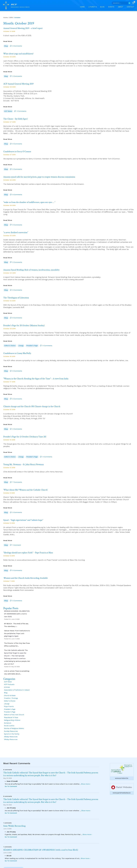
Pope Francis (9, 709)
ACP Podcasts (9, 687)
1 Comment (17, 548)
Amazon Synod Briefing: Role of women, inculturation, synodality (40, 271)
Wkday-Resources (11, 739)
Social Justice (9, 729)
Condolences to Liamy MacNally (21, 355)
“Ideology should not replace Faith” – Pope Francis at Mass (36, 555)
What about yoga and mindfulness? (23, 54)
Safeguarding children (12, 723)
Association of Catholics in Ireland (17, 693)
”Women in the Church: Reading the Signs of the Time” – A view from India (46, 380)
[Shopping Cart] (133, 3)
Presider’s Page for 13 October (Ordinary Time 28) (31, 439)
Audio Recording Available (32, 581)
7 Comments (17, 484)
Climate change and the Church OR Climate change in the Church (40, 408)
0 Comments (17, 144)
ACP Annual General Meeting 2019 (23, 84)
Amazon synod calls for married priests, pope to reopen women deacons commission (51, 178)
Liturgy (21, 347)
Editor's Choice (10, 347)
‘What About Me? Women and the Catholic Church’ (33, 492)
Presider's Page (32, 347)
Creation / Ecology (11, 701)
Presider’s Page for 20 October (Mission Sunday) (30, 327)
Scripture (8, 726)
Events (111, 7)
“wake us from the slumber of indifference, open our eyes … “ (38, 203)
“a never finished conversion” (20, 234)
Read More (8, 42)
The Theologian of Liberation (20, 299)
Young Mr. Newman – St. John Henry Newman (30, 467)
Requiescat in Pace (11, 720)
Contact (131, 7)
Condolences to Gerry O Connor (22, 152)
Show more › (86, 784)
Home (82, 7)
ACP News (8, 112)
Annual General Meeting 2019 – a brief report (29, 28)
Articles (7, 690)
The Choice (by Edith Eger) (19, 119)
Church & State (10, 698)
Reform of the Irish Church (14, 718)
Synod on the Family (12, 737)
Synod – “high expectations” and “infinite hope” (30, 523)
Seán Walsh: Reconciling (14, 826)
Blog (102, 7)
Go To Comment (11, 786)
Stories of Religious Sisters (14, 731)
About (121, 7)
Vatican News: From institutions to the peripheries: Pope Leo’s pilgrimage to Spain (17, 636)
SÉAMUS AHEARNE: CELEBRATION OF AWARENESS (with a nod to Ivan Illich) (17, 617)
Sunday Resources (11, 734)
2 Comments (17, 46)
